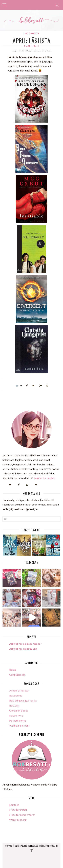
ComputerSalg (17, 675)
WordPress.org (18, 820)
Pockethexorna (18, 721)
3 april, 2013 (32, 46)
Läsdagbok (32, 33)
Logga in (14, 805)
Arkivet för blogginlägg (23, 649)
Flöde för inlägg (18, 810)
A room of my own (19, 690)
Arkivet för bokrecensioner (25, 644)
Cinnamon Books (19, 711)
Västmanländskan (19, 726)
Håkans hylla (16, 716)
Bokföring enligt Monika (23, 701)
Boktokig (14, 706)
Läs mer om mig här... (45, 478)
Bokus (13, 670)
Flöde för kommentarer (22, 815)
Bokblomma (16, 696)
